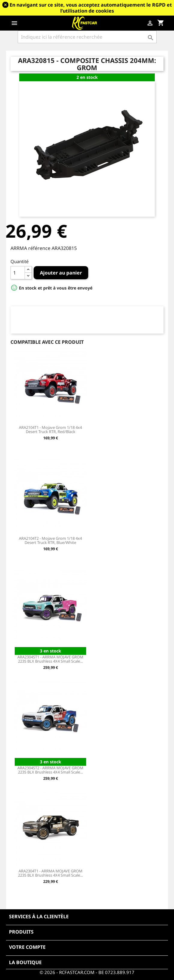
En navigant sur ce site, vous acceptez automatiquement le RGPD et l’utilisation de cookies (91, 8)
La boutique (25, 962)
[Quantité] (18, 273)
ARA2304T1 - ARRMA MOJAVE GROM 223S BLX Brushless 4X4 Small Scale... (50, 873)
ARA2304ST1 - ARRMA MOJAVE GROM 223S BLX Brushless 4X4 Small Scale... (50, 659)
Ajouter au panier (61, 273)
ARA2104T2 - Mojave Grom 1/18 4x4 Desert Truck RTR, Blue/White (50, 540)
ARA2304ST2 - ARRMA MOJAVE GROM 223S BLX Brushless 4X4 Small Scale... (50, 770)
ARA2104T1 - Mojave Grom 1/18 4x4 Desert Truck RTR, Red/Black (50, 429)
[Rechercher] (87, 37)
